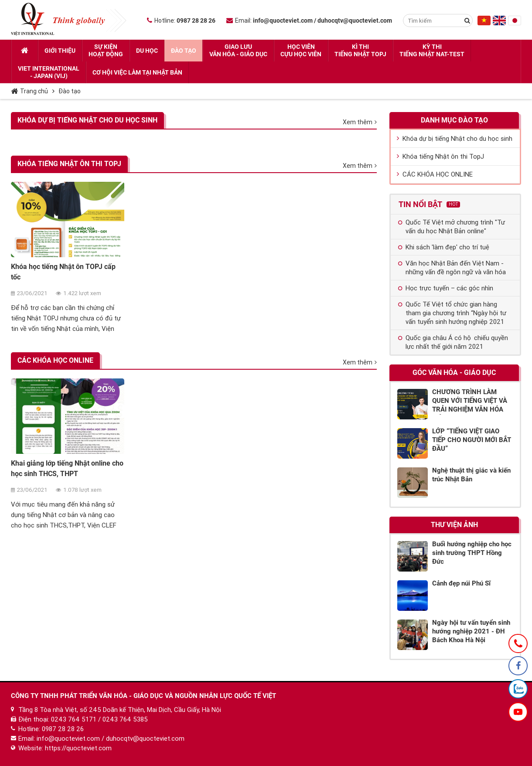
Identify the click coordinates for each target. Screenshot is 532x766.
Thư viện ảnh (454, 525)
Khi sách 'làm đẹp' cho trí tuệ (444, 247)
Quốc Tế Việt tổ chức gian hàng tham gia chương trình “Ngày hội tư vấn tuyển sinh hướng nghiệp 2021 (452, 313)
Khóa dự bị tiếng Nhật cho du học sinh (87, 120)
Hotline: (181, 20)
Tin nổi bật (429, 204)
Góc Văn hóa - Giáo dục (454, 373)
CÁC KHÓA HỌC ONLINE (55, 360)
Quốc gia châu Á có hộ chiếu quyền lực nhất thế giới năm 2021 (453, 342)
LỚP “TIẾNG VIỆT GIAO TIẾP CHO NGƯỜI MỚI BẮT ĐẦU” (472, 440)
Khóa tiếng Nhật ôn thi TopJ (69, 164)
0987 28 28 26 (63, 729)
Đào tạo (70, 91)
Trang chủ (29, 91)
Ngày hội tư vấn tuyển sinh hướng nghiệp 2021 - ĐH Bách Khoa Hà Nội (471, 631)
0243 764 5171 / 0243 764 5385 (99, 719)
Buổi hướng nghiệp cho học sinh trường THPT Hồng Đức (472, 553)
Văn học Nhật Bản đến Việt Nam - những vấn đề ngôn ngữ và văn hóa (452, 268)
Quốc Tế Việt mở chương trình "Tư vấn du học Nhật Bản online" (452, 227)
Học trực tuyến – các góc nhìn (446, 288)
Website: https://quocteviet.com (65, 748)
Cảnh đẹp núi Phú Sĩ (461, 583)
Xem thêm (360, 122)
